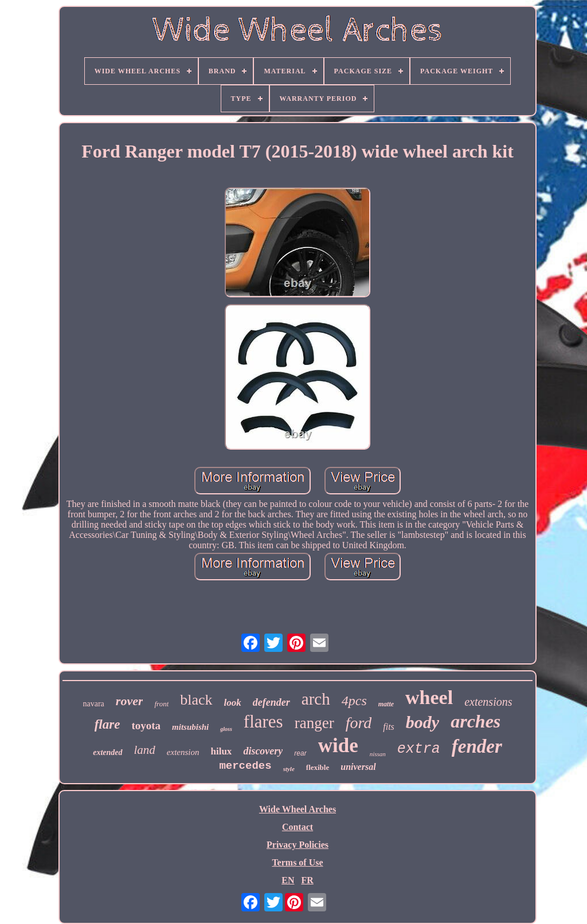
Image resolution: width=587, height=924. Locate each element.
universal (358, 767)
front (161, 704)
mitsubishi (190, 727)
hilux (222, 751)
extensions (488, 702)
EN (288, 880)
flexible (318, 767)
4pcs (354, 701)
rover (130, 701)
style (289, 769)
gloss (226, 729)
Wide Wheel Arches (298, 809)
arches (476, 721)
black (196, 700)
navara (94, 704)
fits (389, 727)
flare (107, 724)
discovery (263, 751)
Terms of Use (297, 862)
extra (419, 749)
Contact (298, 827)
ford (359, 723)
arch (316, 699)
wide (338, 746)
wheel (429, 697)
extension (183, 752)
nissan (378, 754)
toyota (146, 726)
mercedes (245, 766)
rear (300, 753)
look (233, 703)
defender (271, 702)
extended (107, 752)
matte (386, 704)
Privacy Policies (298, 845)
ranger (314, 723)
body (422, 722)
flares (263, 721)
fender (477, 746)
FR (307, 880)
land (145, 750)
